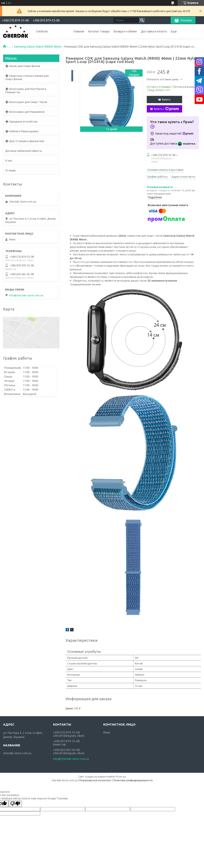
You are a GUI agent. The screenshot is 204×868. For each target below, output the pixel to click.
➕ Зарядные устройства (21, 121)
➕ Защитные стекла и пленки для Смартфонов (27, 77)
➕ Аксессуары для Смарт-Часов (26, 102)
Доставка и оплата (154, 31)
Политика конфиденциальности (133, 780)
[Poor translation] (15, 804)
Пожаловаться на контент (95, 780)
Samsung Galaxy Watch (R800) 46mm (38, 47)
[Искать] (142, 20)
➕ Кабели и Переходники (22, 131)
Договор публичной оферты (24, 151)
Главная (79, 31)
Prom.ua (121, 777)
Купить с (166, 109)
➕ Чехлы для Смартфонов (23, 66)
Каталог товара (99, 31)
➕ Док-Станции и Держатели (25, 141)
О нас (9, 161)
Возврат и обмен (125, 31)
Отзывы (11, 170)
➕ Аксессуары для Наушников (25, 112)
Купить (166, 99)
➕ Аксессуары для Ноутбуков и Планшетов (26, 90)
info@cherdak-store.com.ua (26, 295)
